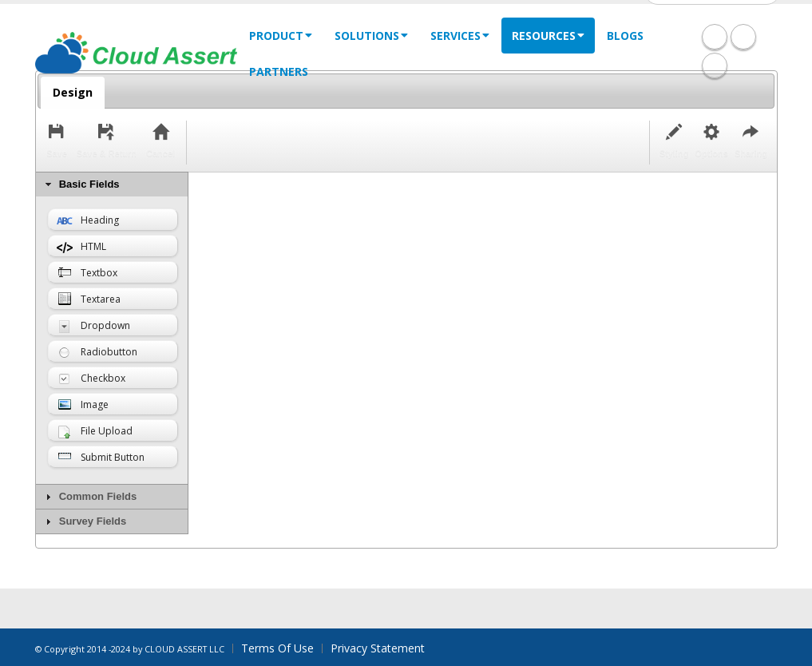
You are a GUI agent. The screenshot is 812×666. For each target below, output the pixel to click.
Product (281, 36)
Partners (279, 71)
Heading (88, 220)
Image (83, 405)
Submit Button (101, 458)
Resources (548, 36)
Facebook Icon (715, 37)
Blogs (625, 36)
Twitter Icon (715, 65)
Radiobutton (97, 352)
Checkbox (91, 378)
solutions (371, 36)
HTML (81, 248)
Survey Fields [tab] (84, 521)
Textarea (89, 300)
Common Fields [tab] (89, 497)
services (460, 36)
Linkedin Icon (743, 37)
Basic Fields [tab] (81, 184)
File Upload (95, 431)
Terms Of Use (277, 648)
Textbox (87, 274)
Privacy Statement (378, 648)
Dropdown (93, 326)
